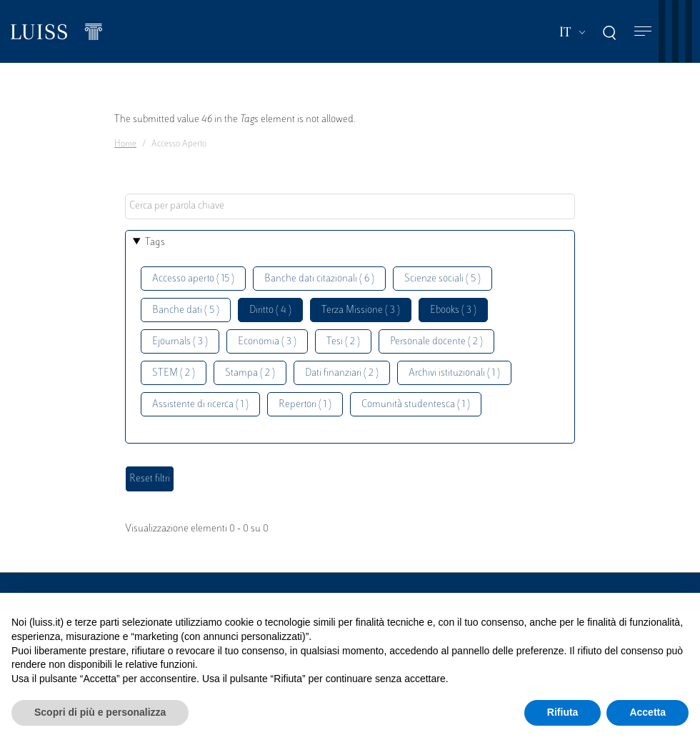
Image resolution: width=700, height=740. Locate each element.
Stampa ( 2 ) (250, 373)
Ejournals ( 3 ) (180, 342)
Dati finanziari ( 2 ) (342, 373)
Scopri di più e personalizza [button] (100, 712)
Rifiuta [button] (563, 712)
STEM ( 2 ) (174, 373)
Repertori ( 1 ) (305, 405)
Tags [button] (155, 242)
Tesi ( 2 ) (343, 342)
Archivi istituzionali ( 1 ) (454, 373)
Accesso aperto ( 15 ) (193, 279)
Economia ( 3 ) (267, 342)
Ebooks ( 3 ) (453, 310)
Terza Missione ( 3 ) (361, 310)
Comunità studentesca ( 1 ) (416, 405)
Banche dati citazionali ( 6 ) (319, 279)
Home (125, 144)
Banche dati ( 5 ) (186, 310)
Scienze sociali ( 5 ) (442, 279)
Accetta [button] (647, 712)
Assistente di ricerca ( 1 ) (200, 405)
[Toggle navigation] (643, 32)
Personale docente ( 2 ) (436, 342)
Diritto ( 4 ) (270, 310)
